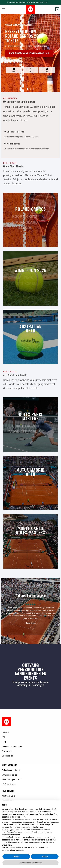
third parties (45, 819)
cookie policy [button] (20, 817)
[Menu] (4, 9)
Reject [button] (16, 857)
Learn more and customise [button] (31, 863)
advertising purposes (10, 830)
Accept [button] (45, 857)
